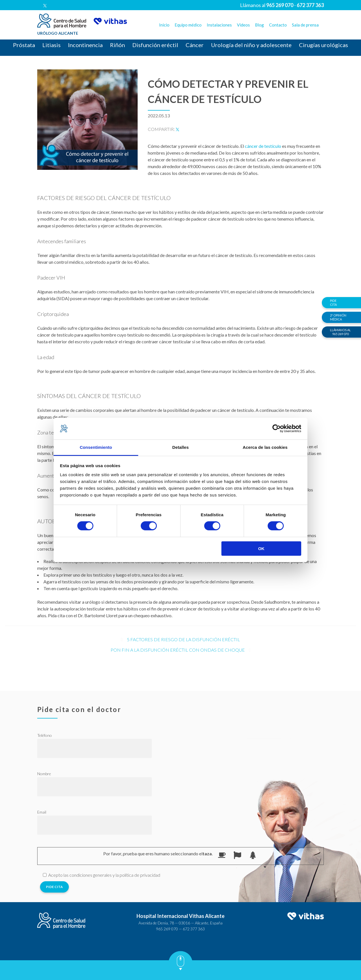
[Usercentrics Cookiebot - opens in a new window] (277, 429)
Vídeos (243, 25)
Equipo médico (188, 25)
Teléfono (45, 735)
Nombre (44, 774)
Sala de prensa (305, 25)
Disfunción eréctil (155, 45)
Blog (259, 25)
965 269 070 (167, 929)
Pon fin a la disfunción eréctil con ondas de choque (178, 650)
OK (261, 549)
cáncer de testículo (263, 146)
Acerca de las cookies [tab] (265, 447)
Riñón (117, 45)
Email (42, 812)
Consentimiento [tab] (96, 447)
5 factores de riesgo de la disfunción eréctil (183, 639)
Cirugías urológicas (323, 45)
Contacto (278, 25)
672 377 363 (194, 929)
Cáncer (195, 45)
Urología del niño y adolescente (251, 45)
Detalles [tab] (180, 447)
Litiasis (51, 45)
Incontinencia (85, 45)
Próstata (24, 45)
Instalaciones (219, 25)
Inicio (164, 25)
